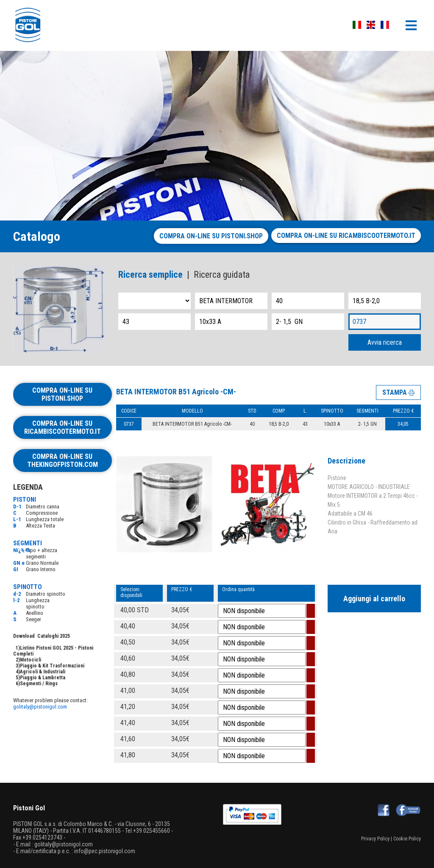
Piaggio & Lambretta (43, 678)
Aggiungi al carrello (374, 599)
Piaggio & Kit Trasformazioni (52, 666)
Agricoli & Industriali (43, 672)
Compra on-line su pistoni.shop (211, 236)
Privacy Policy (375, 839)
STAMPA (398, 392)
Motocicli (31, 660)
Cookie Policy (407, 839)
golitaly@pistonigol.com (40, 707)
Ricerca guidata (222, 275)
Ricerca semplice (150, 275)
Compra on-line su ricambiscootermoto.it (346, 236)
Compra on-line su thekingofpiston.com (63, 461)
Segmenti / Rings (39, 684)
